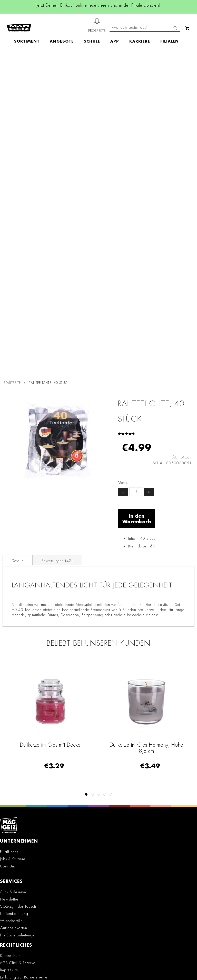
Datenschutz (10, 636)
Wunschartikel (12, 601)
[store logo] (19, 23)
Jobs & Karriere (13, 539)
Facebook (56, 739)
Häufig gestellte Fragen (24, 880)
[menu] (99, 32)
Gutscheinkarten (14, 608)
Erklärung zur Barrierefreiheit (25, 658)
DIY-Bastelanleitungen (18, 616)
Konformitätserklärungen (21, 712)
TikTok (56, 774)
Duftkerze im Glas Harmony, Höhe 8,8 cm (146, 428)
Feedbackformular (18, 872)
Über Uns (8, 547)
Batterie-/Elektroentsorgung (23, 698)
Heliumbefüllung (14, 594)
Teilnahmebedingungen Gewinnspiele (32, 665)
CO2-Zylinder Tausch (18, 587)
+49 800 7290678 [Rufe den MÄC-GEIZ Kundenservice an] (15, 836)
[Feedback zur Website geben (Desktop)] (98, 912)
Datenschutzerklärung (150, 958)
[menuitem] (29, 32)
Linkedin (56, 762)
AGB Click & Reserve (18, 644)
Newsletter (9, 580)
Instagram (56, 751)
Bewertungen (57, 241)
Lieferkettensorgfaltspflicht (22, 691)
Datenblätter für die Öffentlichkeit (29, 705)
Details (18, 241)
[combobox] (145, 46)
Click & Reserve (13, 573)
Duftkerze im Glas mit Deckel (51, 425)
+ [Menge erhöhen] (149, 173)
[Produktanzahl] (136, 172)
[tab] (18, 241)
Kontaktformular (17, 863)
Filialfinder (9, 532)
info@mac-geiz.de (18, 854)
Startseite (12, 63)
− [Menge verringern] (123, 173)
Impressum (9, 651)
